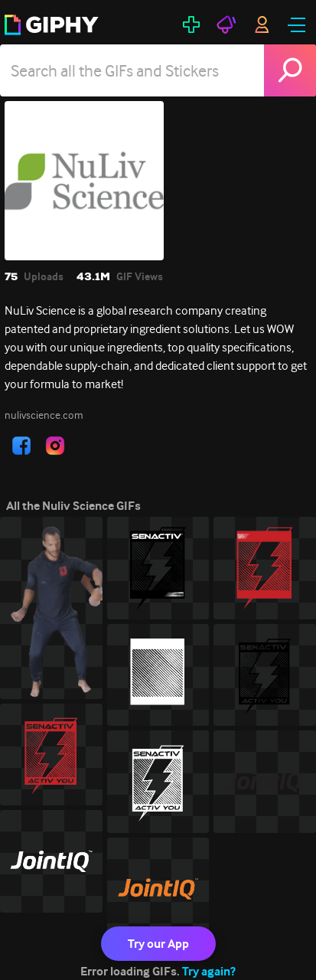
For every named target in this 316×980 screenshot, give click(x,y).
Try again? (209, 971)
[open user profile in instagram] (55, 446)
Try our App (158, 944)
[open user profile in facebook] (21, 446)
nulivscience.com (44, 415)
